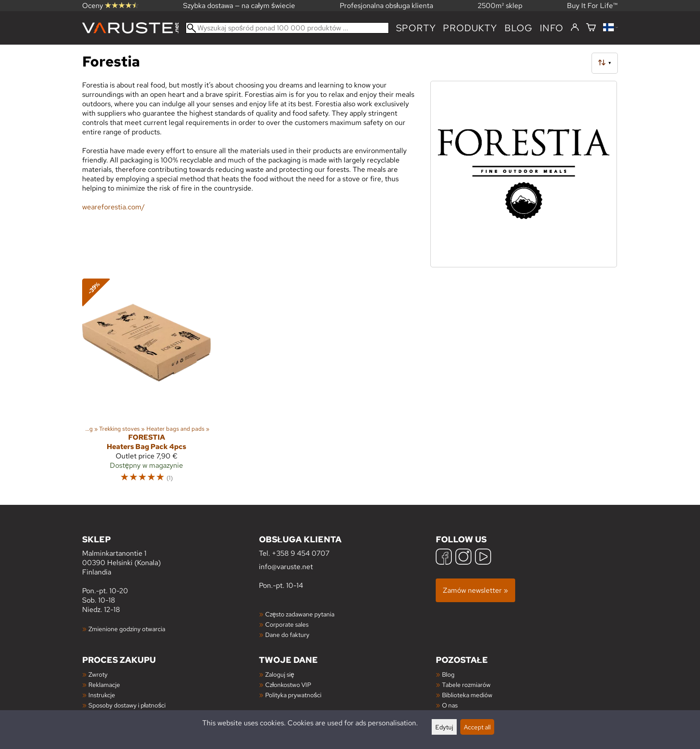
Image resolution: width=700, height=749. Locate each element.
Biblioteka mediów (467, 695)
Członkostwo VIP (288, 685)
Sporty (416, 28)
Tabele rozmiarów (466, 685)
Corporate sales (287, 624)
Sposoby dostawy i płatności (127, 705)
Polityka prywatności (293, 695)
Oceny (110, 6)
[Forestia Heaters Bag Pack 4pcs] (146, 384)
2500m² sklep (500, 6)
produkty (470, 28)
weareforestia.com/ (113, 207)
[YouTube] (483, 558)
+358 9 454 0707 (301, 553)
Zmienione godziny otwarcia (127, 629)
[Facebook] (444, 558)
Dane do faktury (287, 635)
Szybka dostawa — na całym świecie (239, 6)
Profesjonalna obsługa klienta (386, 6)
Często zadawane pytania (300, 614)
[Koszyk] (591, 28)
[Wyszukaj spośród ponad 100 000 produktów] (287, 28)
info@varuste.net (286, 567)
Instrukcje (102, 695)
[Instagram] (463, 558)
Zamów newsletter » (475, 590)
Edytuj (444, 727)
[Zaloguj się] (575, 28)
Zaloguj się (280, 674)
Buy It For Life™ (592, 6)
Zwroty (98, 674)
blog (519, 28)
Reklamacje (104, 685)
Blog (448, 674)
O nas (450, 705)
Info (552, 28)
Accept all (477, 727)
